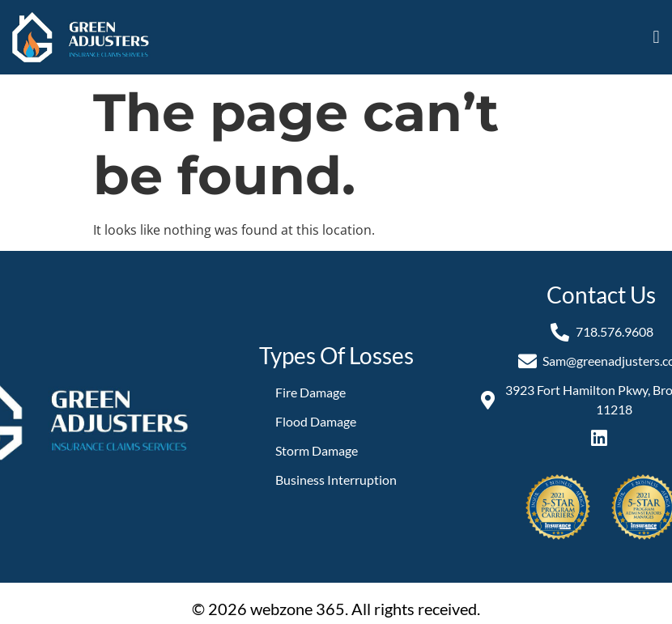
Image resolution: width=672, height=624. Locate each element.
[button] (656, 38)
